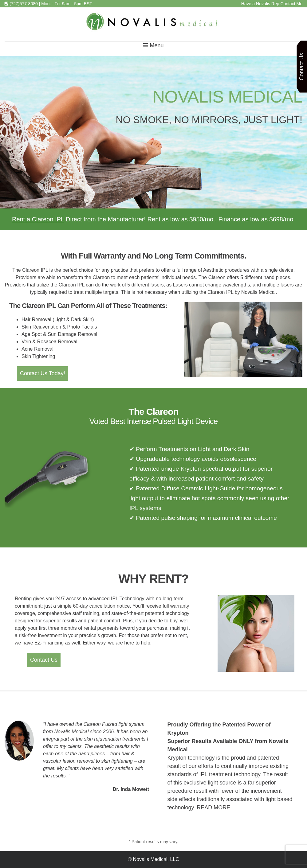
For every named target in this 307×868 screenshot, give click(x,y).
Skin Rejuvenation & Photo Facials (59, 327)
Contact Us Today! (43, 373)
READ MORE (213, 808)
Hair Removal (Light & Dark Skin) (58, 319)
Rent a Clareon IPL (38, 219)
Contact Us (44, 660)
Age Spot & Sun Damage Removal (59, 334)
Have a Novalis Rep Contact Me (272, 4)
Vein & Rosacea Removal (49, 342)
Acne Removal (37, 349)
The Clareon (153, 412)
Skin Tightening (38, 356)
